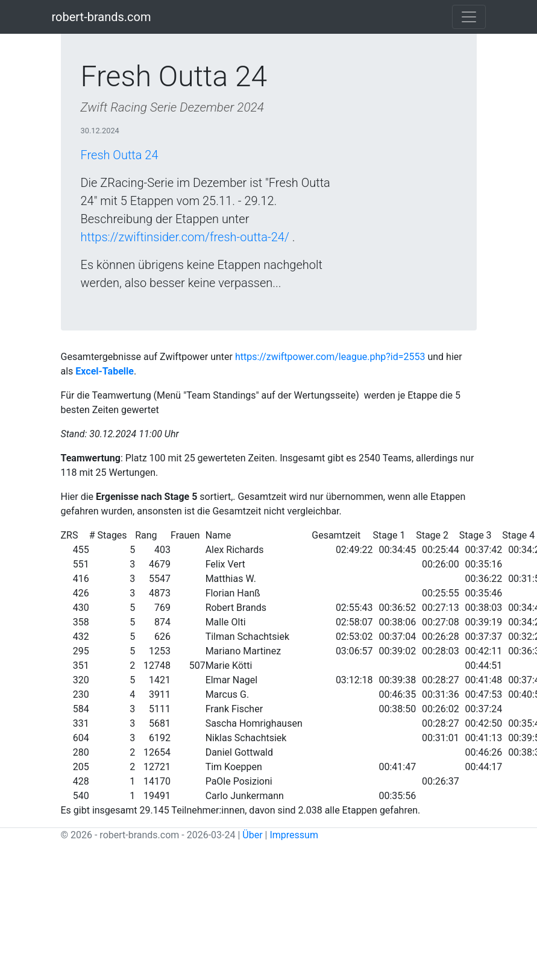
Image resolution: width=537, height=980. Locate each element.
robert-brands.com (102, 17)
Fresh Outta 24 (120, 155)
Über (252, 835)
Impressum (294, 835)
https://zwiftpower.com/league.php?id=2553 (330, 357)
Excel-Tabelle (105, 371)
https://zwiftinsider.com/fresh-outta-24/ (185, 237)
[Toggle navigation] (469, 17)
